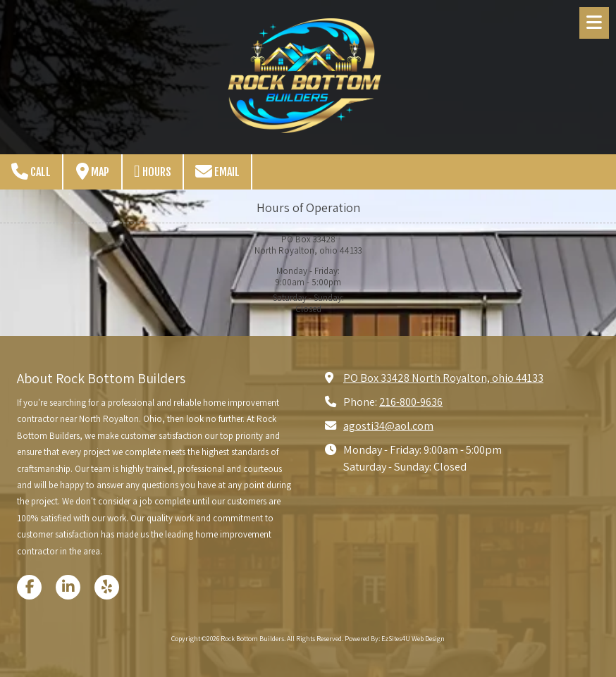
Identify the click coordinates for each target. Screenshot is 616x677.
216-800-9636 (411, 402)
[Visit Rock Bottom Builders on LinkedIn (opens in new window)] (68, 587)
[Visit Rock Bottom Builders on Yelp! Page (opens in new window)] (107, 587)
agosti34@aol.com (388, 426)
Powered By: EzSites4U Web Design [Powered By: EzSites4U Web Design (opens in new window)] (395, 639)
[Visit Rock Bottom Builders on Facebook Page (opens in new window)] (29, 587)
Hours (153, 171)
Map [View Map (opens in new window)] (93, 171)
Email (217, 171)
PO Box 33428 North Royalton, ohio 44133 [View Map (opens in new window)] (443, 378)
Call (31, 171)
